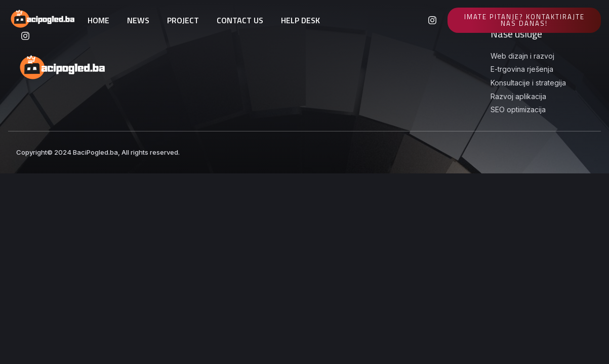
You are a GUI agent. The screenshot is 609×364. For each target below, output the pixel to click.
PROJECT (183, 20)
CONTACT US (240, 20)
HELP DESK (300, 20)
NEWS (138, 20)
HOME (98, 20)
